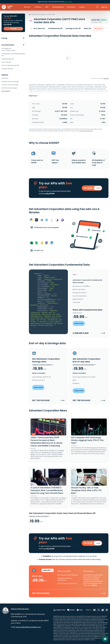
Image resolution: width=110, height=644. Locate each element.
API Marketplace (58, 7)
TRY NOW (13, 29)
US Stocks (5, 78)
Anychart (106, 78)
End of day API (6, 62)
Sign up (104, 7)
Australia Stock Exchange (10, 82)
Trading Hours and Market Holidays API (13, 55)
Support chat (59, 610)
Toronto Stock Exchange (10, 85)
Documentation (8, 45)
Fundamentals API (8, 59)
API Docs (27, 7)
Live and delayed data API (10, 65)
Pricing (4, 38)
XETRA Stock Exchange (9, 88)
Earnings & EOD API (73, 28)
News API (88, 28)
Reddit (71, 610)
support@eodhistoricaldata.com (28, 627)
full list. (95, 585)
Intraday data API (7, 69)
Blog (80, 610)
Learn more (68, 2)
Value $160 (48, 571)
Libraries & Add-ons (37, 28)
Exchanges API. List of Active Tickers (8, 49)
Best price (98, 28)
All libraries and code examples (45, 227)
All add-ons (37, 250)
